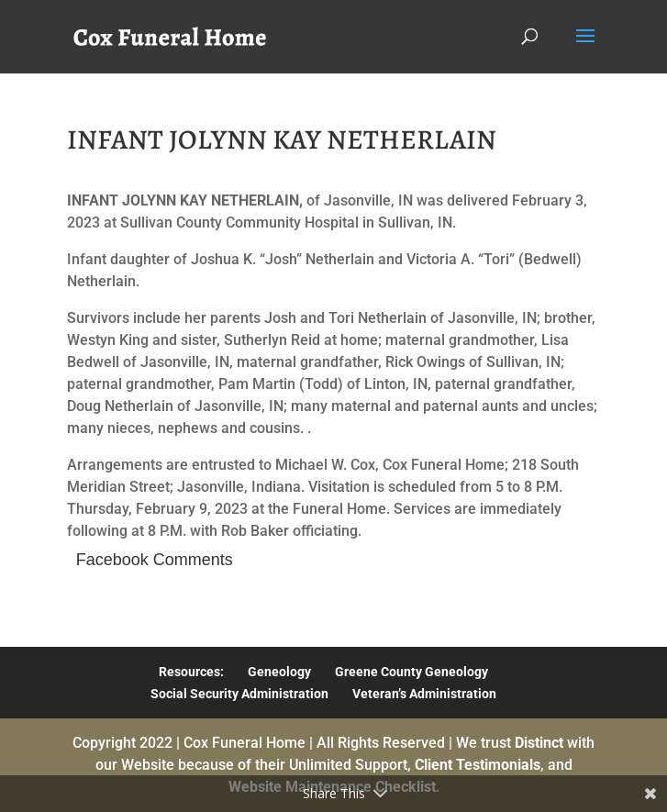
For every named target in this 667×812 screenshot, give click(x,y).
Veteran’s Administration (424, 694)
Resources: (191, 672)
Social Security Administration (239, 694)
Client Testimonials (478, 765)
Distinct (539, 743)
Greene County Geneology (411, 672)
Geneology (279, 672)
